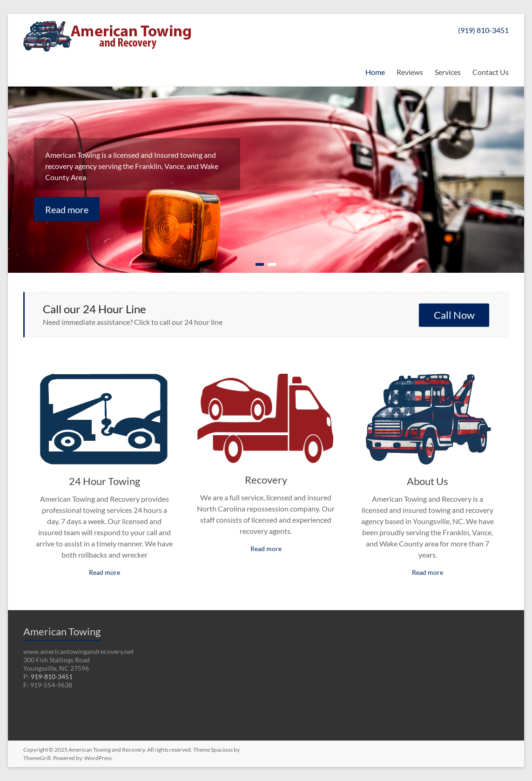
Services (448, 72)
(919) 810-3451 (483, 30)
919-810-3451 (52, 677)
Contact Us (491, 72)
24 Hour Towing (104, 481)
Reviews (410, 72)
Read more (67, 209)
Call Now (454, 315)
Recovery (266, 480)
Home (375, 72)
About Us (428, 481)
